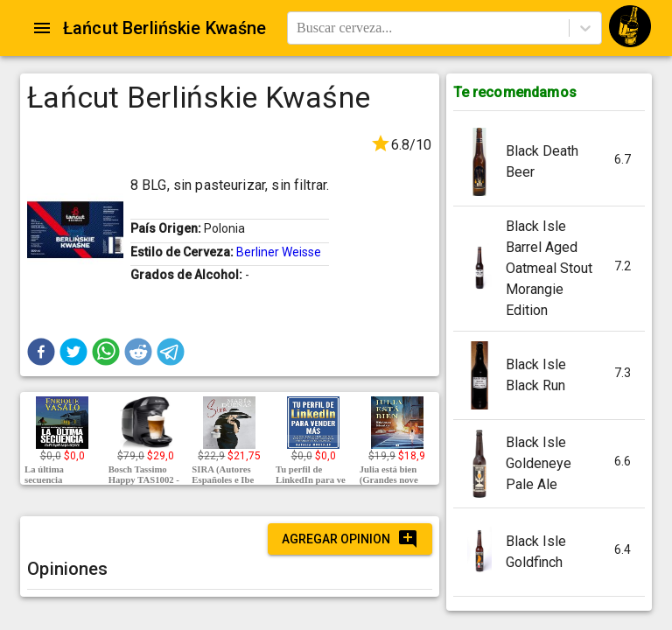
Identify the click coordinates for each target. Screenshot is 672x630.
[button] (41, 352)
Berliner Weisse (279, 252)
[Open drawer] (42, 28)
